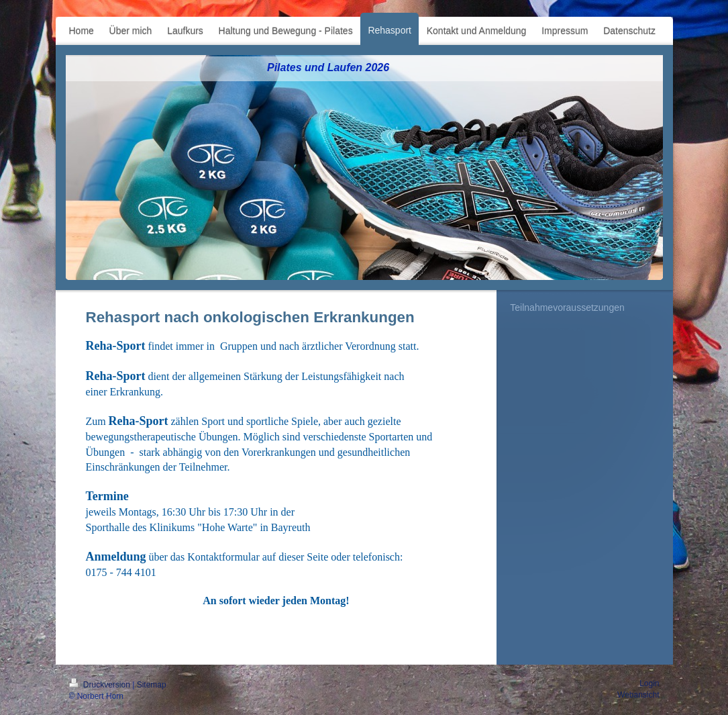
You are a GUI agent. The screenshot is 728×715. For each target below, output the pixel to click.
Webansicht (638, 695)
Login (649, 683)
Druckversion (101, 685)
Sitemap (152, 685)
